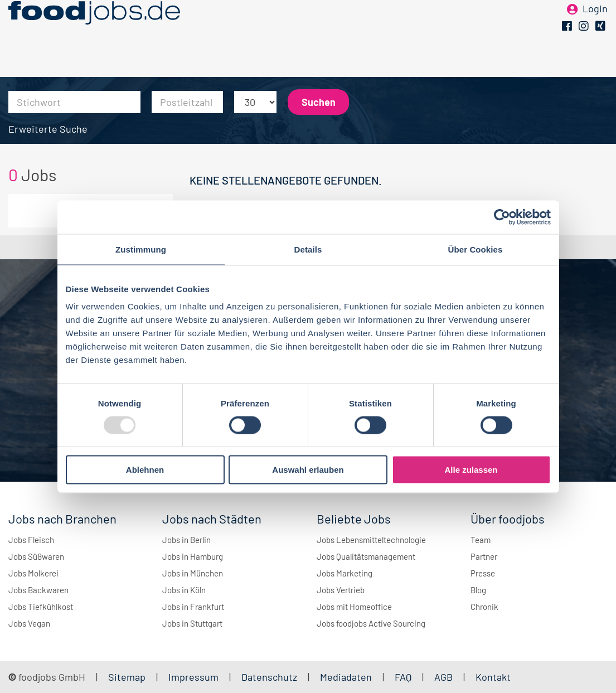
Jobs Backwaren (38, 590)
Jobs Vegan (29, 623)
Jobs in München (193, 573)
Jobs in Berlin (186, 540)
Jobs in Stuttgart (192, 623)
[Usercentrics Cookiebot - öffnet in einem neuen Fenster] (502, 217)
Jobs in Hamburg (193, 556)
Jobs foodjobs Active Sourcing (371, 623)
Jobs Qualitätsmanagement (366, 556)
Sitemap (127, 677)
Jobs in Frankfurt (193, 607)
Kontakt (493, 677)
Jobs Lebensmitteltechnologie (371, 540)
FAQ (403, 677)
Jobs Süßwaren (36, 556)
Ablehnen (145, 470)
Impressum (193, 677)
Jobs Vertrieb (341, 590)
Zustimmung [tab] (141, 249)
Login (595, 27)
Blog (478, 590)
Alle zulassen (471, 470)
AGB (445, 677)
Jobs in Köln (184, 590)
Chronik (484, 607)
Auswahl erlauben (308, 470)
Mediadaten (346, 677)
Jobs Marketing (345, 573)
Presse (483, 573)
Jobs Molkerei (33, 573)
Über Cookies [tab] (476, 249)
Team (481, 540)
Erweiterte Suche (48, 129)
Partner (484, 556)
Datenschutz (270, 677)
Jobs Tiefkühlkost (41, 607)
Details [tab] (308, 249)
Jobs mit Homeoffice (354, 607)
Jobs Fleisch (31, 540)
